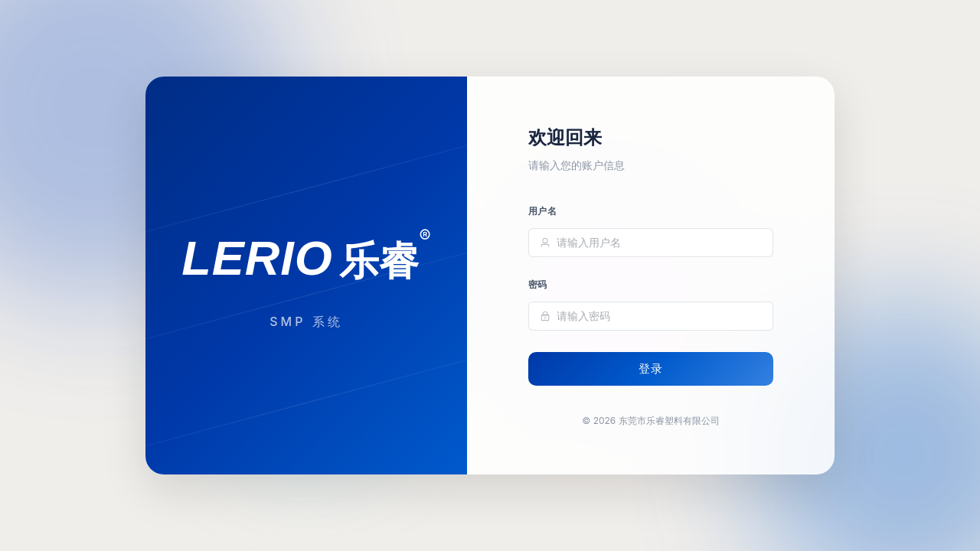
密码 (538, 285)
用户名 (542, 212)
